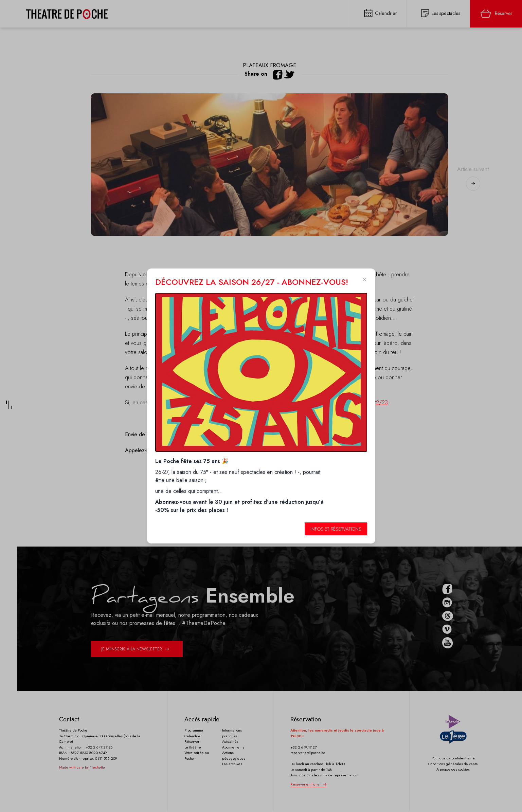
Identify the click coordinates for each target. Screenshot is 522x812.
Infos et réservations (336, 529)
